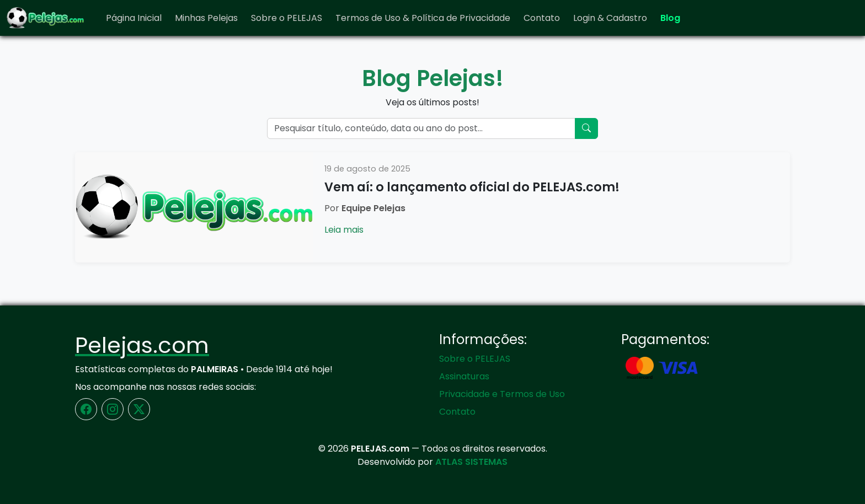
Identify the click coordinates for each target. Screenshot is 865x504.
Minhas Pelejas (206, 18)
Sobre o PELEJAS (287, 18)
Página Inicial (134, 18)
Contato (542, 18)
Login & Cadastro (610, 18)
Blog (670, 18)
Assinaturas (464, 376)
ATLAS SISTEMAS (471, 462)
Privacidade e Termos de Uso (502, 394)
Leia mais (344, 230)
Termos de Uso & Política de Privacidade (423, 18)
